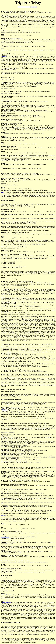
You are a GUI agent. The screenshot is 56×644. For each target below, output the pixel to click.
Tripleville (5, 410)
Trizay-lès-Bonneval (7, 595)
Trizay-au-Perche (6, 603)
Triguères (4, 56)
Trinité (2, 193)
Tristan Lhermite (5, 537)
